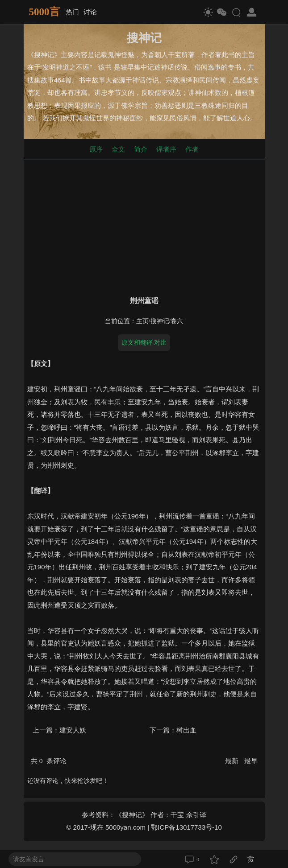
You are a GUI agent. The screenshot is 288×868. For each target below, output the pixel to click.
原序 (96, 149)
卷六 (177, 321)
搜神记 (160, 321)
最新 (233, 761)
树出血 (186, 730)
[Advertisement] (144, 226)
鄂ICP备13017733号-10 (186, 827)
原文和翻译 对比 (144, 342)
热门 (72, 12)
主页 (142, 321)
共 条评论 (49, 761)
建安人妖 (73, 730)
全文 (118, 149)
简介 (141, 149)
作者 (192, 149)
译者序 (166, 149)
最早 (251, 761)
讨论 (90, 12)
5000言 (44, 12)
